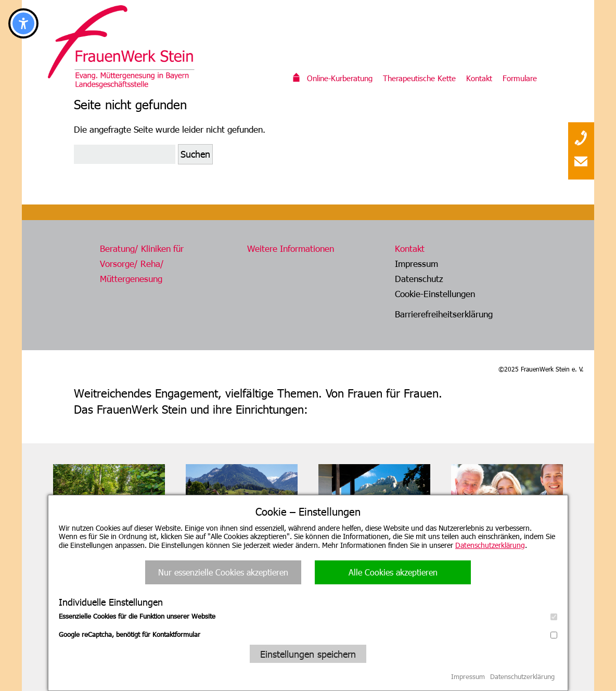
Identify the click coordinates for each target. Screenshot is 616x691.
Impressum (416, 263)
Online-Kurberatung (340, 78)
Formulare (520, 78)
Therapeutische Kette (419, 78)
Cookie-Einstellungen (435, 293)
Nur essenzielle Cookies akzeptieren (223, 572)
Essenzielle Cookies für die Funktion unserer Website (308, 616)
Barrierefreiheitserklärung (444, 314)
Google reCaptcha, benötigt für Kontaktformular (308, 634)
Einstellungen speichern (308, 654)
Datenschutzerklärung (490, 545)
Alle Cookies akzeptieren (393, 572)
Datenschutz (419, 278)
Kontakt (479, 78)
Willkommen (297, 78)
